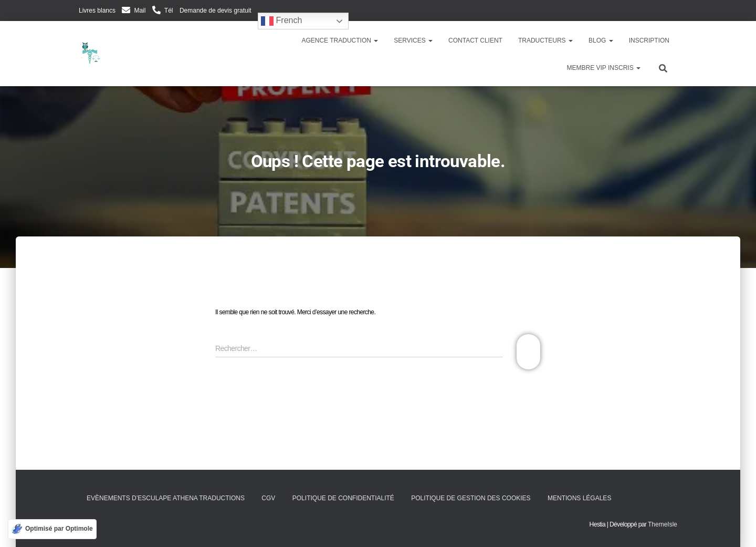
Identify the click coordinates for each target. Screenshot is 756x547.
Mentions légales (579, 498)
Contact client (475, 40)
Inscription (649, 40)
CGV (268, 498)
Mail (140, 11)
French (281, 21)
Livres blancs (97, 11)
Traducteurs (545, 40)
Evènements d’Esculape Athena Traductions (166, 498)
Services (413, 40)
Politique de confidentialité (343, 498)
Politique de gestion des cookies (471, 498)
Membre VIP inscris (604, 68)
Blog (601, 40)
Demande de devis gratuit (216, 11)
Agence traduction (340, 40)
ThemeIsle (663, 524)
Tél (169, 11)
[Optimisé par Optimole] (52, 529)
